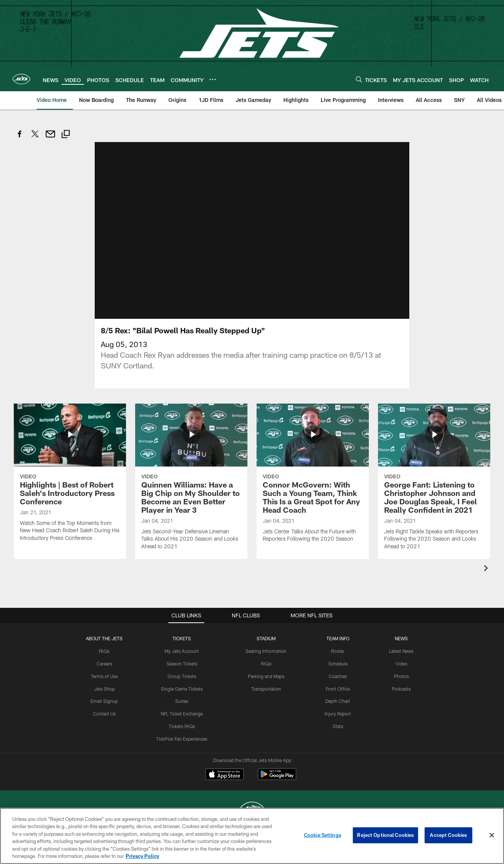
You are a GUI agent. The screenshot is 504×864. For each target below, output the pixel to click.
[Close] (492, 835)
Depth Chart (338, 701)
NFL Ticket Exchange (182, 714)
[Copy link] (66, 135)
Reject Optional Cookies (385, 835)
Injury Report (338, 714)
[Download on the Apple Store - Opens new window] (225, 775)
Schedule (338, 664)
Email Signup (104, 701)
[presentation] (487, 569)
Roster (338, 651)
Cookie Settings (323, 835)
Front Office (338, 689)
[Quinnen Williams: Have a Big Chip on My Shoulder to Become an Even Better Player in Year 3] (191, 481)
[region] (252, 836)
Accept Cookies (448, 835)
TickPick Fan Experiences (182, 739)
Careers (104, 664)
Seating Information (266, 651)
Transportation (266, 689)
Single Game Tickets (182, 689)
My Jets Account (182, 651)
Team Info (338, 638)
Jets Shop (104, 689)
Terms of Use (104, 676)
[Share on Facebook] (20, 138)
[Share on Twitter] (35, 138)
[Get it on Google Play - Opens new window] (277, 778)
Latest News (401, 651)
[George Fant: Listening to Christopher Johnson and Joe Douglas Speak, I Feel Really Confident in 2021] (434, 481)
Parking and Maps (266, 676)
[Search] (359, 79)
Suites (182, 701)
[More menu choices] (213, 79)
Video (401, 664)
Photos (401, 676)
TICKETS (182, 638)
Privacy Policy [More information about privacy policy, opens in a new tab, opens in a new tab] (142, 856)
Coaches (338, 676)
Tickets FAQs (182, 726)
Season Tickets (182, 664)
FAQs (104, 651)
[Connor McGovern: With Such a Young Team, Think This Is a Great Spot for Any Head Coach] (313, 478)
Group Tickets (182, 676)
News (401, 638)
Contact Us (104, 714)
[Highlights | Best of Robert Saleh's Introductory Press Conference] (70, 477)
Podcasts (401, 689)
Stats (338, 726)
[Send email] (50, 138)
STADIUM (266, 638)
